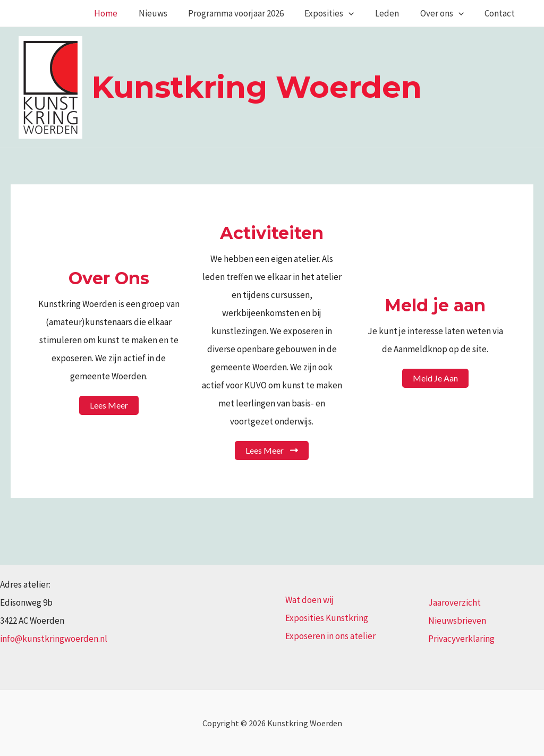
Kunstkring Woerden (257, 87)
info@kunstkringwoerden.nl (54, 639)
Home (125, 13)
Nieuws (169, 13)
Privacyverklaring (461, 639)
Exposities (340, 13)
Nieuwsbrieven (457, 621)
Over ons (446, 13)
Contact (501, 13)
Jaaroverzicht (454, 602)
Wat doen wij (309, 600)
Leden (394, 13)
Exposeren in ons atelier (330, 636)
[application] (359, 13)
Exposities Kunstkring (327, 618)
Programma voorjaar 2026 (249, 13)
